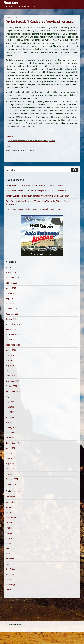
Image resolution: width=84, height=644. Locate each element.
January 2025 (11, 309)
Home (8, 554)
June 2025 (10, 293)
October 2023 (11, 340)
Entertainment (11, 517)
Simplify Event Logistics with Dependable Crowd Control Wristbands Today (37, 196)
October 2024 (11, 319)
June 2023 (10, 360)
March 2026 (11, 273)
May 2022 (10, 412)
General (9, 543)
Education (10, 512)
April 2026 (10, 267)
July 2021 (10, 453)
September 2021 (13, 443)
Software (9, 580)
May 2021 (10, 464)
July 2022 (10, 402)
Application (10, 497)
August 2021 (11, 448)
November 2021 (12, 438)
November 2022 (12, 381)
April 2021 (10, 469)
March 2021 (11, 474)
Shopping (10, 574)
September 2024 (13, 324)
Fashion (9, 523)
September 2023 (13, 345)
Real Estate (10, 569)
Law (7, 564)
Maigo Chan (11, 3)
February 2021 (12, 479)
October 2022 (11, 386)
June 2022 (10, 407)
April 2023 (10, 371)
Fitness (9, 533)
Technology (10, 585)
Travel (8, 590)
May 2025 (10, 298)
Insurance (10, 559)
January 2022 (11, 427)
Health (8, 548)
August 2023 (11, 350)
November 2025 (12, 278)
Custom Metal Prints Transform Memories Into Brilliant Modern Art (34, 209)
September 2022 (13, 391)
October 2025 (11, 283)
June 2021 (10, 459)
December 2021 (12, 433)
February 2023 (12, 376)
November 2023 (12, 334)
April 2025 (10, 304)
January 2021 (11, 484)
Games (9, 538)
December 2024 (12, 314)
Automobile (10, 502)
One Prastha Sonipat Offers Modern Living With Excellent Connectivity (36, 191)
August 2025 (11, 288)
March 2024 (11, 329)
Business (9, 507)
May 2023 (10, 366)
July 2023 (10, 355)
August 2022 (11, 397)
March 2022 (11, 422)
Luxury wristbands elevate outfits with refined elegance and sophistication (37, 186)
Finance (9, 528)
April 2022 (10, 417)
